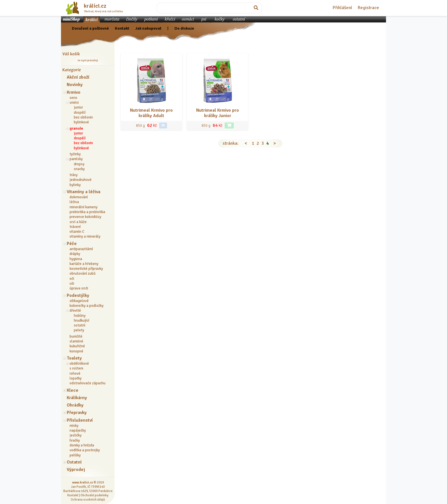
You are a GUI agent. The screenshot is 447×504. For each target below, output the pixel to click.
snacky (79, 169)
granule (76, 128)
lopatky (76, 378)
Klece (73, 390)
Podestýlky (78, 295)
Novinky (75, 85)
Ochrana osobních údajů (88, 499)
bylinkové (81, 122)
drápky (75, 254)
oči (72, 279)
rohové (75, 374)
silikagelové (79, 301)
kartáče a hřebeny (84, 264)
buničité (76, 336)
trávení (75, 227)
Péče (72, 244)
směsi (74, 103)
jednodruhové (81, 180)
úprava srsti (79, 288)
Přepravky (77, 413)
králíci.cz (95, 6)
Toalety (74, 358)
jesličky (76, 435)
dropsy (79, 164)
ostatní (80, 325)
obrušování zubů (83, 274)
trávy (74, 175)
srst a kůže (78, 222)
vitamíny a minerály (85, 236)
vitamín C (77, 232)
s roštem (76, 368)
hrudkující (82, 321)
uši (72, 283)
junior (78, 107)
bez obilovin (83, 117)
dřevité (75, 311)
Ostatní (74, 462)
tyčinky (75, 154)
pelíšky (75, 455)
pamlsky (76, 159)
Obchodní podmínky (94, 495)
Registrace (368, 8)
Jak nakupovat (148, 28)
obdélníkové (79, 364)
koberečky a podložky (87, 306)
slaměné (76, 341)
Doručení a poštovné (90, 28)
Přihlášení (342, 8)
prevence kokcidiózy (85, 217)
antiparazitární (81, 249)
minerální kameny (84, 207)
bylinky (75, 185)
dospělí (80, 113)
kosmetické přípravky (86, 269)
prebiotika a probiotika (87, 212)
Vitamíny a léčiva (84, 192)
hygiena (76, 259)
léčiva (74, 202)
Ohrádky (75, 405)
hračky (75, 440)
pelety (79, 330)
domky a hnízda (82, 445)
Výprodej (76, 470)
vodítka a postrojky (85, 450)
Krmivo (74, 92)
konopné (76, 351)
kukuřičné (77, 346)
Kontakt (122, 28)
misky (74, 426)
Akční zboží (78, 77)
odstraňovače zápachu (88, 383)
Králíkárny (77, 398)
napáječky (78, 430)
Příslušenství (80, 420)
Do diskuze (184, 28)
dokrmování (79, 197)
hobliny (80, 316)
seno (73, 98)
